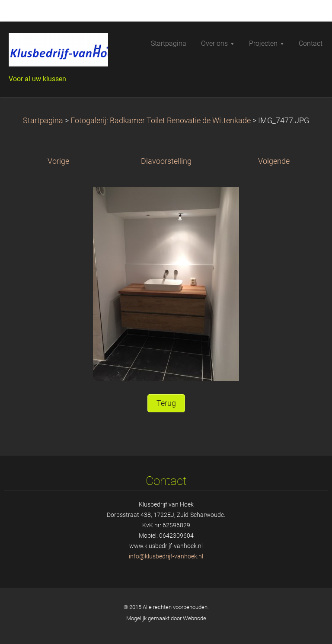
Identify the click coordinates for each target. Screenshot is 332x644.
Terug (166, 403)
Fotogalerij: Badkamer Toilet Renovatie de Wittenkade (161, 121)
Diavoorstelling (166, 161)
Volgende (274, 161)
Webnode (195, 618)
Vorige (58, 161)
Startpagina (43, 121)
